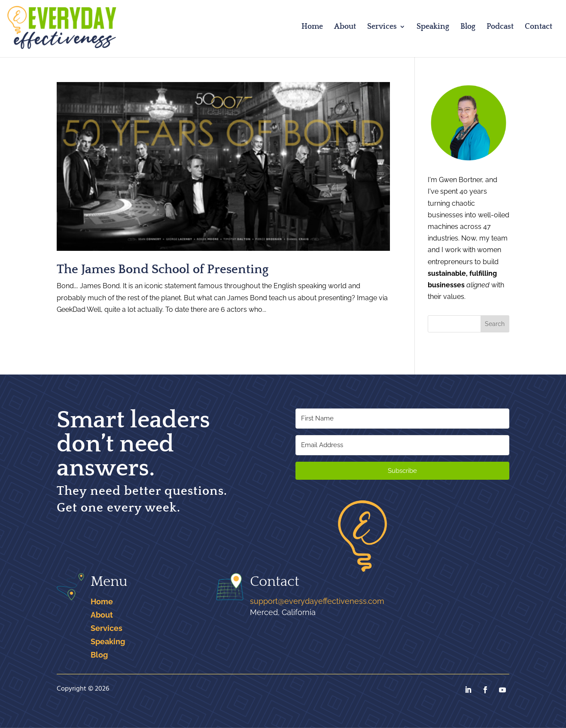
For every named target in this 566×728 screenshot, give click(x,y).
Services (382, 27)
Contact (539, 27)
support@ (317, 601)
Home (312, 27)
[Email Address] (402, 445)
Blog (468, 27)
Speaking (433, 27)
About (345, 27)
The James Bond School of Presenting (163, 270)
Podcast (500, 27)
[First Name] (402, 419)
